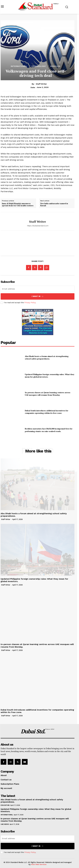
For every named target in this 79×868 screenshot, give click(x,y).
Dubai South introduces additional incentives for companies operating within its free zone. (47, 412)
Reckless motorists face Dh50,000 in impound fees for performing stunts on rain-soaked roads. (49, 430)
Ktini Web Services (39, 864)
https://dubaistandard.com (38, 226)
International (19, 66)
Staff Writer (41, 84)
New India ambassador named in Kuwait (54, 205)
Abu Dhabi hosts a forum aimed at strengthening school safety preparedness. (47, 358)
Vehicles (55, 66)
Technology (39, 66)
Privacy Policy (30, 303)
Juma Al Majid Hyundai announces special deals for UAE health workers (18, 205)
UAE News (5, 824)
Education (5, 805)
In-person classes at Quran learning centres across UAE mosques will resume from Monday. (48, 394)
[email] (38, 289)
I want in (38, 296)
